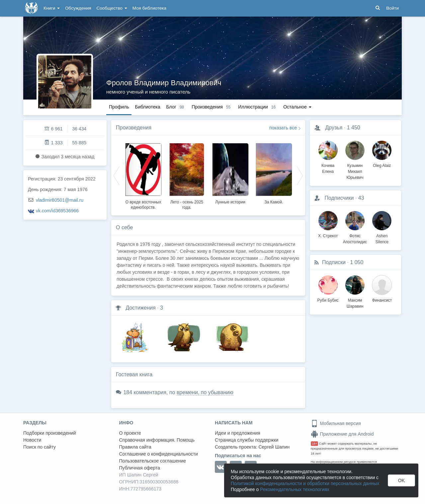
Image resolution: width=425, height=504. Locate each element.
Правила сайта (135, 447)
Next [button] (300, 175)
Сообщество (112, 8)
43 (361, 198)
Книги (52, 8)
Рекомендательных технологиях (295, 489)
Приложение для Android (342, 434)
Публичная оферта (140, 468)
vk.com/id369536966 (57, 211)
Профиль (119, 107)
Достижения (140, 308)
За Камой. (274, 202)
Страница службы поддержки (247, 440)
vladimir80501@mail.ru (60, 200)
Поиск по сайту (40, 447)
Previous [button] (117, 175)
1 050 (357, 262)
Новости (32, 440)
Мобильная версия (336, 423)
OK (401, 480)
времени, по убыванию (205, 392)
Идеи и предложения (238, 433)
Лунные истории (230, 202)
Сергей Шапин (274, 447)
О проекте (130, 433)
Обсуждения (78, 8)
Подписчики (339, 198)
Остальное (297, 107)
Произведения (134, 128)
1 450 (354, 128)
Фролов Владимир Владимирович (164, 83)
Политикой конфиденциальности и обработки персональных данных (305, 483)
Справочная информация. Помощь (157, 440)
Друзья (334, 128)
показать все (283, 128)
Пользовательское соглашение (153, 461)
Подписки (334, 262)
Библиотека (147, 107)
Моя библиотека (149, 8)
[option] (143, 175)
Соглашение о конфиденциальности (159, 454)
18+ (315, 443)
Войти (392, 8)
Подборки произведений (50, 433)
